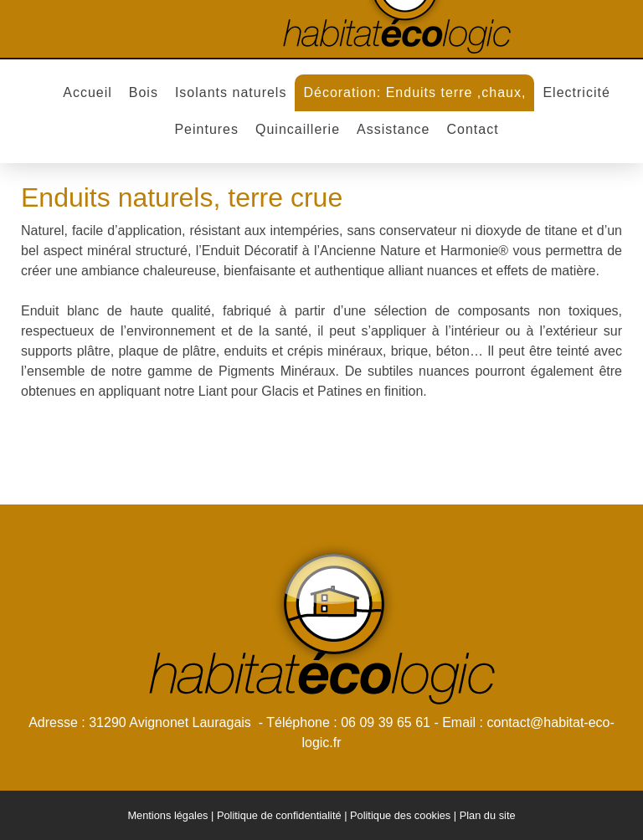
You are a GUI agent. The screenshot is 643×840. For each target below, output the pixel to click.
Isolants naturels (231, 92)
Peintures (206, 129)
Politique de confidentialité (279, 815)
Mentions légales (167, 815)
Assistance (393, 129)
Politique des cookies (400, 815)
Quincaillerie (298, 129)
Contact (472, 129)
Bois (144, 92)
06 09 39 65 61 (386, 722)
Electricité (576, 92)
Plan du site (488, 815)
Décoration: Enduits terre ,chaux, (414, 92)
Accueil (87, 92)
